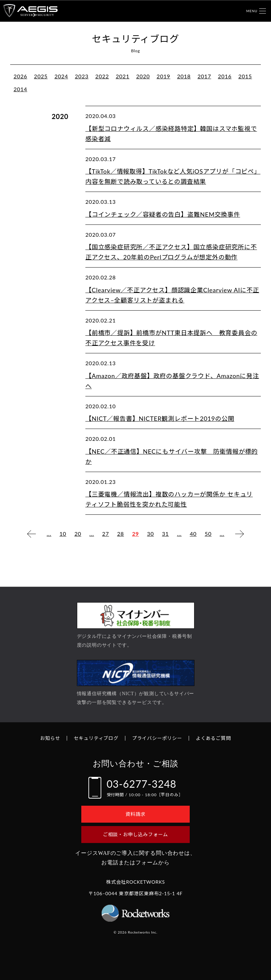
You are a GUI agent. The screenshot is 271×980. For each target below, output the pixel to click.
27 (106, 534)
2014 (20, 89)
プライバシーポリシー (157, 738)
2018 (184, 76)
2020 (143, 76)
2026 (20, 76)
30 (150, 534)
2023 (82, 76)
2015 (245, 76)
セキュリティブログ (96, 738)
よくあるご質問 (213, 738)
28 (121, 534)
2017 (204, 76)
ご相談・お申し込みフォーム (135, 834)
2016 (225, 76)
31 (165, 534)
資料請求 (135, 814)
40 (193, 534)
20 (78, 534)
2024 (61, 76)
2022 (102, 76)
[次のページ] (239, 534)
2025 (41, 76)
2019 (163, 76)
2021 (123, 76)
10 (63, 534)
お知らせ (50, 738)
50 (208, 534)
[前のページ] (32, 534)
